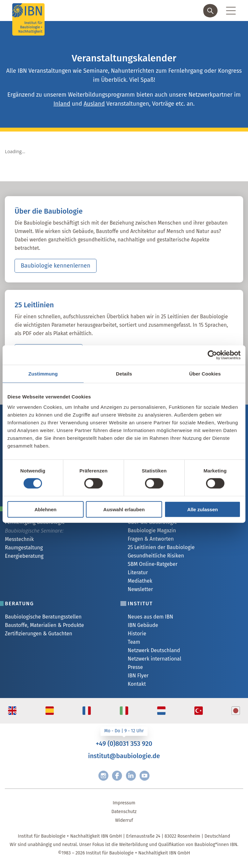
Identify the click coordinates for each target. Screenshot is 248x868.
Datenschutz (124, 812)
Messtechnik (19, 539)
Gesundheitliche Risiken (156, 556)
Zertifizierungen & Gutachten (38, 634)
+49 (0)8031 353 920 (124, 744)
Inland (62, 104)
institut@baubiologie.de (124, 756)
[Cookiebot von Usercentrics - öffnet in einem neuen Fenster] (212, 355)
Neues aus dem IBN (150, 617)
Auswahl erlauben (124, 509)
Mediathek (140, 581)
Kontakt (137, 684)
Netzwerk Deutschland (154, 650)
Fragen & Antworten (151, 539)
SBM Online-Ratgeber (152, 564)
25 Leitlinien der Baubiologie (161, 547)
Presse (135, 667)
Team (134, 642)
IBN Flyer (138, 676)
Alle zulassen (203, 509)
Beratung (19, 603)
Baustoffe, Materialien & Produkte (44, 625)
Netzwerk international (154, 659)
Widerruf (124, 820)
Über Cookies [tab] (205, 374)
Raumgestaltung (24, 548)
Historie (137, 634)
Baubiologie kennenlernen (55, 266)
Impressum (124, 803)
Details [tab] (124, 374)
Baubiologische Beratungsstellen (43, 617)
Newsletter (140, 589)
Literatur (138, 572)
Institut (140, 603)
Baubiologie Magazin (152, 530)
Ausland (94, 104)
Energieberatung (24, 556)
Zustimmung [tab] (43, 374)
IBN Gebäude (143, 625)
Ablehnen (46, 509)
